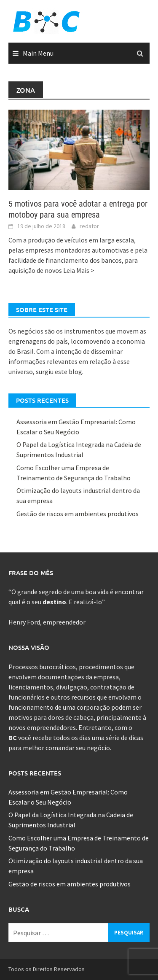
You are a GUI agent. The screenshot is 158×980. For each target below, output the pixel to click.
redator (89, 226)
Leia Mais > (79, 270)
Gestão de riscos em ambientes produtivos (78, 514)
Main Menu (38, 53)
